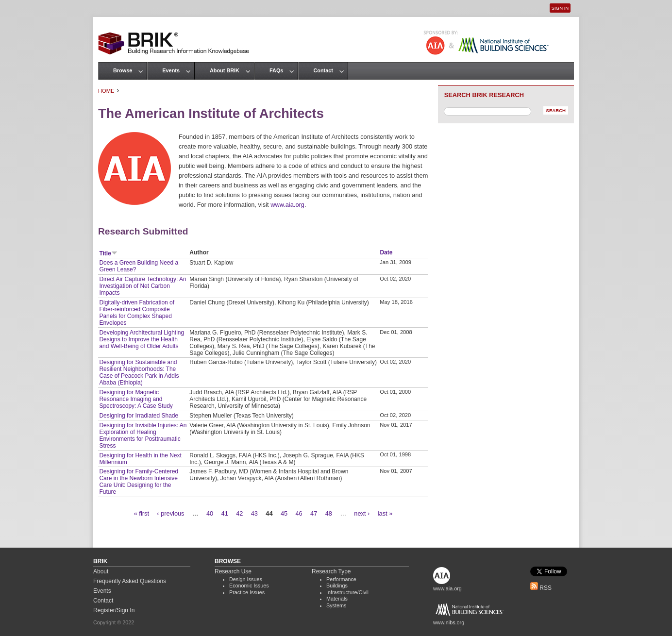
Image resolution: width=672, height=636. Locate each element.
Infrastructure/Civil (347, 592)
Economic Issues (249, 586)
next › (362, 513)
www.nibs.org (449, 622)
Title (108, 253)
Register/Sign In (114, 610)
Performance (341, 579)
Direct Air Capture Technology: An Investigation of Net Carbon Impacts (143, 286)
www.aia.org (287, 205)
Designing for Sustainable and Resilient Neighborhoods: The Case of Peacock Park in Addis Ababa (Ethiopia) (139, 372)
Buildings (337, 586)
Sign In (560, 8)
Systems (336, 605)
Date (386, 252)
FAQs (276, 70)
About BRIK (225, 70)
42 (239, 513)
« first (142, 513)
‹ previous (170, 513)
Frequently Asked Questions (130, 581)
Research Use (233, 571)
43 (254, 513)
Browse (123, 70)
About (101, 571)
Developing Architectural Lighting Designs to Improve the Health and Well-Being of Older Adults (142, 339)
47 (314, 513)
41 (225, 513)
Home (106, 91)
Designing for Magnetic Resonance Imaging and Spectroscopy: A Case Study (136, 399)
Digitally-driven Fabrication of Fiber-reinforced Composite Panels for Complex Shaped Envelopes (137, 313)
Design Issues (246, 579)
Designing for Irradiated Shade (139, 416)
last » (385, 513)
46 (299, 513)
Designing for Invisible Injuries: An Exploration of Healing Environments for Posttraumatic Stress (143, 435)
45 (284, 513)
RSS (541, 588)
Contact (323, 70)
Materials (337, 599)
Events (171, 70)
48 (329, 513)
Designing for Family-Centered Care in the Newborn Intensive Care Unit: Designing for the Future (139, 482)
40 (210, 513)
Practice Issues (247, 592)
